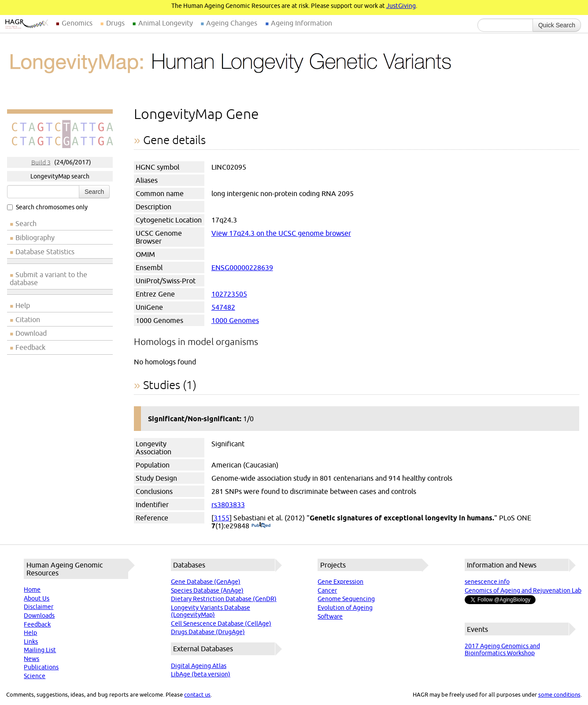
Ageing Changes (232, 23)
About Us (37, 598)
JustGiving (401, 6)
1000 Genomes (235, 320)
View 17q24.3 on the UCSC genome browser (281, 233)
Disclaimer (39, 607)
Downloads (39, 616)
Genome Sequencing (346, 599)
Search (94, 192)
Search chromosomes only (47, 207)
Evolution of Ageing (345, 608)
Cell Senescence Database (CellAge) (221, 623)
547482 (223, 307)
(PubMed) (261, 526)
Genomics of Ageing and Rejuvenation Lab (523, 590)
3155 (222, 518)
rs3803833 (228, 505)
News (31, 659)
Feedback (30, 347)
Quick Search (557, 25)
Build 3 (41, 162)
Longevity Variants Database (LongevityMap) (211, 611)
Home (32, 590)
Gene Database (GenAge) (206, 582)
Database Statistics (45, 252)
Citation (28, 319)
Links (31, 642)
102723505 (229, 294)
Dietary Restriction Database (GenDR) (224, 599)
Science (35, 676)
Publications (41, 667)
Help (23, 305)
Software (330, 616)
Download (31, 333)
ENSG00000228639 (242, 267)
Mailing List (40, 650)
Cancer (327, 590)
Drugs (115, 23)
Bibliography (35, 237)
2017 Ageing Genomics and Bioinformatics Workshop (502, 649)
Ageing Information (301, 23)
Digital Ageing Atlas (199, 666)
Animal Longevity (166, 23)
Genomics (77, 23)
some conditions (559, 694)
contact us (197, 694)
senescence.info (487, 582)
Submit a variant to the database (48, 278)
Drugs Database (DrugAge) (208, 632)
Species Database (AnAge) (207, 590)
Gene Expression (340, 582)
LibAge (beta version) (201, 674)
